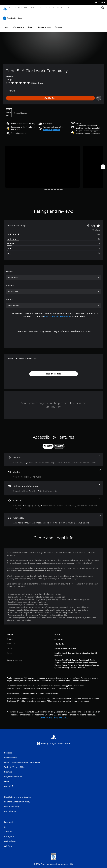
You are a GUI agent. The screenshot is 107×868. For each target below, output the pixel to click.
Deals (31, 25)
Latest (6, 25)
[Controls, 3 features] (53, 501)
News (55, 8)
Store (62, 8)
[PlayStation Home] (5, 8)
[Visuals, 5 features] (53, 457)
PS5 (19, 8)
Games (11, 8)
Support (71, 8)
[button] (52, 127)
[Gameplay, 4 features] (53, 517)
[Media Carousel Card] (42, 164)
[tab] (48, 444)
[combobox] (53, 275)
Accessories (44, 8)
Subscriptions (44, 25)
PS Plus (34, 8)
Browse (58, 25)
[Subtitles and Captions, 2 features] (53, 485)
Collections (19, 25)
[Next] (103, 164)
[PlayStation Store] (13, 15)
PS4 (26, 8)
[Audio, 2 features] (53, 471)
